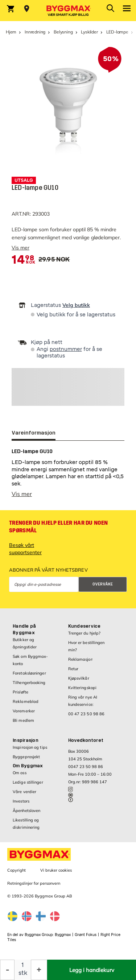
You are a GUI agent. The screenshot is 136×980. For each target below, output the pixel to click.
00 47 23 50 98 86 (86, 714)
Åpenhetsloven (26, 811)
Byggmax (63, 935)
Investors (21, 801)
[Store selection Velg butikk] (27, 9)
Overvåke (103, 584)
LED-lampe (117, 32)
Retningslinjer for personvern (34, 883)
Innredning (35, 32)
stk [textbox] (23, 973)
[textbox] (23, 260)
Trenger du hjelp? (85, 633)
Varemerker (24, 711)
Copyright (17, 870)
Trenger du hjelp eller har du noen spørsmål (58, 527)
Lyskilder (89, 32)
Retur (73, 669)
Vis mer (20, 248)
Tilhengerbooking (29, 683)
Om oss (20, 773)
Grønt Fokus (86, 935)
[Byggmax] (68, 11)
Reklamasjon (81, 659)
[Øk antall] (39, 970)
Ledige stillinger (28, 782)
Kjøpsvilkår (79, 678)
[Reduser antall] (7, 970)
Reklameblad (26, 701)
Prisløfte (20, 692)
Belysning (63, 32)
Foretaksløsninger (29, 673)
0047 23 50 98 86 (86, 767)
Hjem (11, 32)
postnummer (66, 349)
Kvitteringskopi (83, 688)
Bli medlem (23, 720)
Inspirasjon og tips (30, 747)
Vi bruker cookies (56, 870)
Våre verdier (24, 792)
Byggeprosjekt (26, 757)
